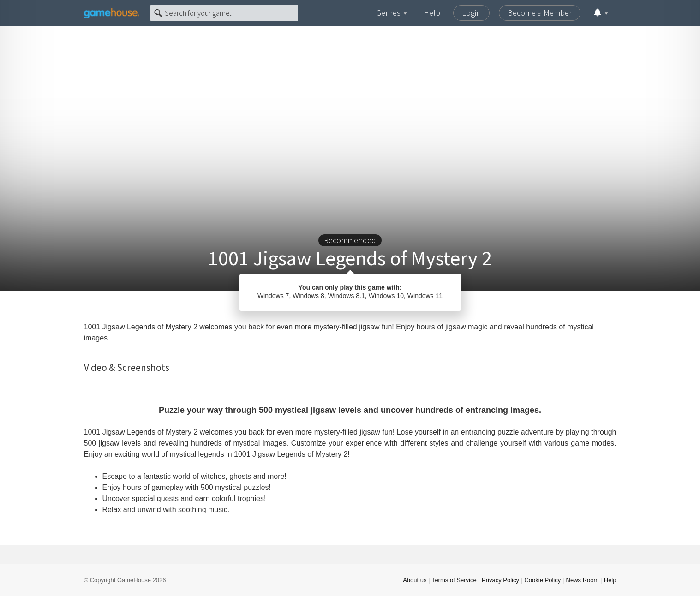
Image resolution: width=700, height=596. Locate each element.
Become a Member (540, 13)
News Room (583, 580)
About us (415, 580)
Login (471, 13)
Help (432, 13)
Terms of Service (454, 580)
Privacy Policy (500, 580)
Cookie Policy (542, 580)
